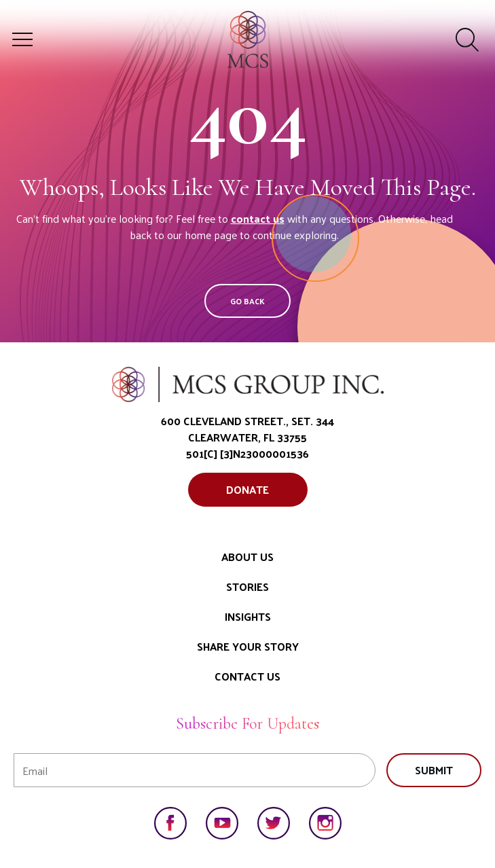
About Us (247, 557)
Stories (247, 586)
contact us (258, 218)
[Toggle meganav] (22, 39)
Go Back (247, 301)
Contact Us (247, 676)
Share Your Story (248, 646)
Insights (248, 616)
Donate (247, 489)
